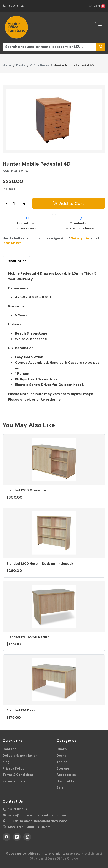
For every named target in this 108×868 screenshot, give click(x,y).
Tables (62, 762)
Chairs (62, 749)
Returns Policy (14, 781)
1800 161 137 (14, 6)
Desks (21, 65)
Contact (9, 749)
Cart (97, 6)
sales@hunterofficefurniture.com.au (37, 815)
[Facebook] (7, 837)
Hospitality (65, 781)
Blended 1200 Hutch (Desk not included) (40, 564)
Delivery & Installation (20, 756)
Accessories (66, 775)
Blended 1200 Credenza (26, 490)
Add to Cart (69, 203)
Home (7, 65)
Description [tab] (16, 261)
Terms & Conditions (18, 775)
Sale (60, 788)
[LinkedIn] (17, 837)
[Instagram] (27, 837)
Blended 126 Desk (21, 710)
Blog (6, 762)
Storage (63, 768)
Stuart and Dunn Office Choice (54, 858)
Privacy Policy (14, 768)
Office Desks (40, 65)
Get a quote (80, 238)
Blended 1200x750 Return (28, 637)
